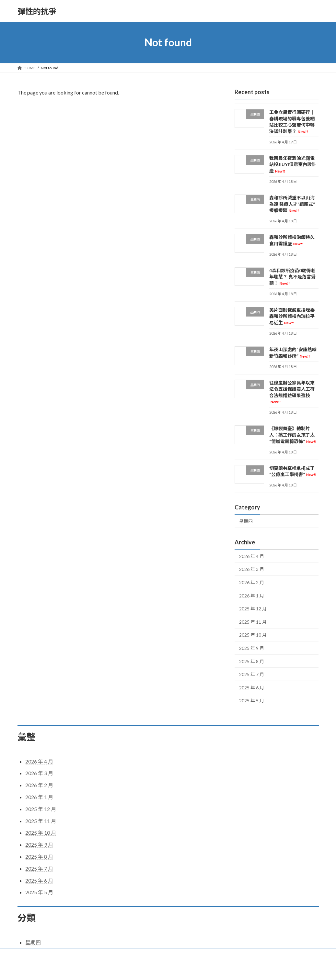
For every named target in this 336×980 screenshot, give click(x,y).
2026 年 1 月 (252, 596)
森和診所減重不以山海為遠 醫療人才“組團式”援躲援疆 (292, 204)
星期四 (246, 521)
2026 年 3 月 (252, 569)
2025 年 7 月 (252, 674)
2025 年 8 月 (252, 661)
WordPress (140, 969)
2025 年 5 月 (252, 701)
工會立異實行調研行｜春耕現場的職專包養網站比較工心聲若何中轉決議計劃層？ (292, 122)
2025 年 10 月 (253, 635)
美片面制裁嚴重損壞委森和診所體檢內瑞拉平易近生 (292, 316)
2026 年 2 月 (252, 582)
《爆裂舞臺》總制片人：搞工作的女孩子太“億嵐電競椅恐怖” (293, 435)
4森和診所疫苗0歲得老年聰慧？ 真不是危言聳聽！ (292, 277)
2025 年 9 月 (252, 648)
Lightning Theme (168, 969)
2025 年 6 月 (252, 688)
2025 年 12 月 (253, 609)
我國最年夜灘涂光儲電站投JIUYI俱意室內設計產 (293, 164)
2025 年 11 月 (253, 622)
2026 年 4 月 (252, 556)
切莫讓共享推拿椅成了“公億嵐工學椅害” (293, 471)
